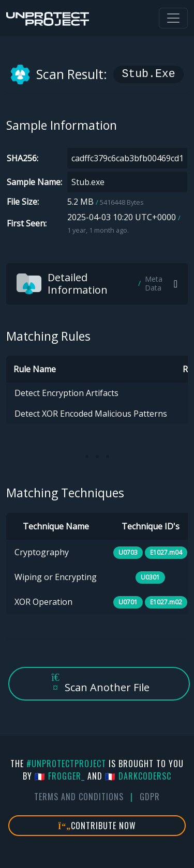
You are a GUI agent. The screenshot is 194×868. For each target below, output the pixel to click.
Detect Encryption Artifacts (66, 393)
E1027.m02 (166, 602)
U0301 (150, 577)
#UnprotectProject (66, 764)
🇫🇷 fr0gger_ (60, 776)
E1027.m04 (166, 552)
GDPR (150, 797)
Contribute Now (97, 826)
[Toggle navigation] (173, 18)
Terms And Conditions (79, 797)
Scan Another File (99, 683)
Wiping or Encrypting (56, 577)
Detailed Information (95, 284)
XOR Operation (43, 602)
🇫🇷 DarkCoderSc (138, 776)
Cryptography (42, 552)
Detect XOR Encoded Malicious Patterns (91, 414)
